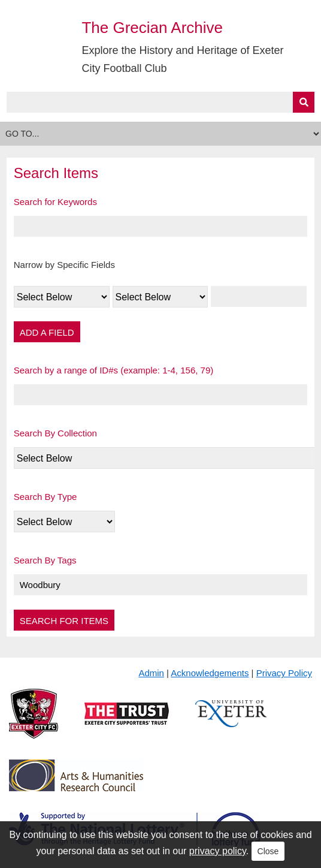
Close (268, 851)
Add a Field (47, 332)
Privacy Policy (284, 673)
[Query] (161, 102)
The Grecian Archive (152, 28)
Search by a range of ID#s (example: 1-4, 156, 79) (114, 370)
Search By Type (46, 497)
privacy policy (218, 851)
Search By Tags (45, 560)
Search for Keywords (55, 202)
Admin (151, 673)
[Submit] (304, 102)
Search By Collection (55, 433)
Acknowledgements (210, 673)
